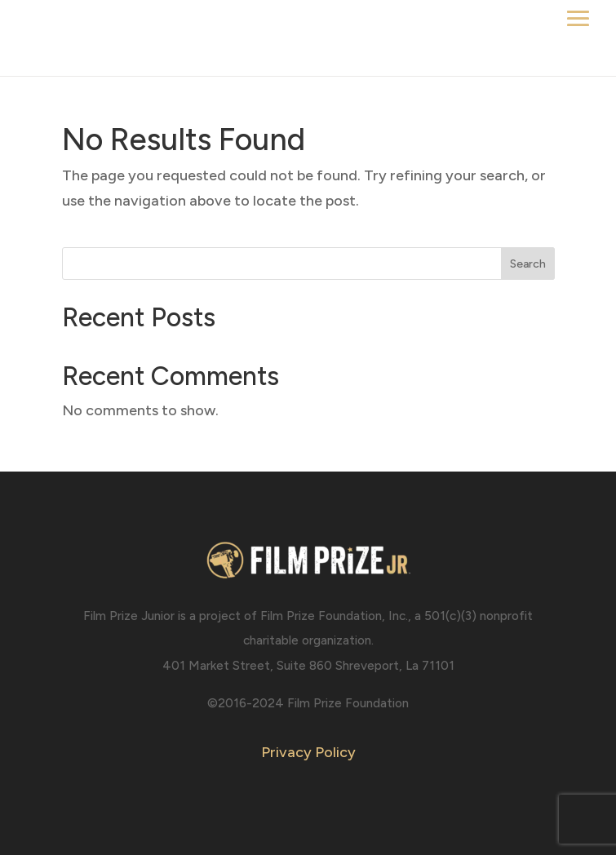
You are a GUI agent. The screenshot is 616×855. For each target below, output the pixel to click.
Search (528, 264)
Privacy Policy (308, 752)
